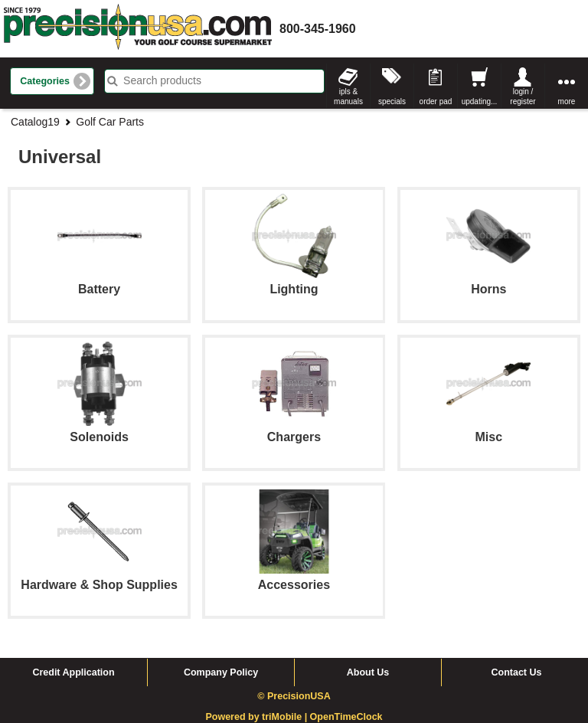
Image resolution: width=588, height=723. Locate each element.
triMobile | (286, 717)
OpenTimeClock (346, 717)
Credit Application (73, 672)
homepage (138, 29)
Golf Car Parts (110, 122)
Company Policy (221, 672)
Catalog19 (35, 122)
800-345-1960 (318, 29)
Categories (45, 81)
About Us (368, 672)
